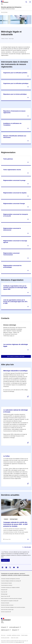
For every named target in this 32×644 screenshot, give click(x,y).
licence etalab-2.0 (19, 642)
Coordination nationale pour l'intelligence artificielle (10, 588)
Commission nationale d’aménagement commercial (10, 579)
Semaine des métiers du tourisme (7, 605)
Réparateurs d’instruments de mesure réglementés (14, 112)
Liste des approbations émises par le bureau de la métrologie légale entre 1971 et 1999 (15, 302)
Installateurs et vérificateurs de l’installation (12, 124)
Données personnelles (5, 638)
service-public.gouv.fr (14, 627)
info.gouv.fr (4, 627)
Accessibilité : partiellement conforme (13, 635)
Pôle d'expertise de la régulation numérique (9, 601)
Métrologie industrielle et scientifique (15, 371)
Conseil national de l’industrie (6, 583)
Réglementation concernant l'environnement (11, 254)
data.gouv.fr (15, 630)
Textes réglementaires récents (12, 170)
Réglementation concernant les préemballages (12, 266)
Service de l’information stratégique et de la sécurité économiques (13, 607)
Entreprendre (3, 590)
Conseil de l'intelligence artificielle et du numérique (10, 581)
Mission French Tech (5, 596)
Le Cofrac (6, 456)
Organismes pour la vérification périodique (16, 83)
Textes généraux (8, 159)
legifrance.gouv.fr (5, 630)
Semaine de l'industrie (5, 603)
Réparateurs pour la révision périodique (15, 94)
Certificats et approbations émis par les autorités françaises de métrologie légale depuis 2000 (15, 288)
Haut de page (27, 547)
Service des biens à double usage (7, 610)
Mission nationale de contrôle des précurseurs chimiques (11, 599)
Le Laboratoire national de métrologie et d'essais (16, 411)
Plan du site (3, 635)
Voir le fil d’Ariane (4, 12)
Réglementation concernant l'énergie (14, 204)
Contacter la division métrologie (17, 356)
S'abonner (5, 560)
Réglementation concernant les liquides (15, 193)
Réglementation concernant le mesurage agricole (15, 242)
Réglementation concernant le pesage (14, 180)
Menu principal (30, 2)
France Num (3, 592)
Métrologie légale (4, 594)
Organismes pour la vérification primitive (15, 73)
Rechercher (26, 2)
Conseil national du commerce (7, 585)
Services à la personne (5, 612)
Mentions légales (24, 635)
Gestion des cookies (15, 638)
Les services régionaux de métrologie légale (16, 345)
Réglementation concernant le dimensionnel (12, 229)
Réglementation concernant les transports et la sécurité (16, 215)
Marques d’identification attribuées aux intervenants (15, 137)
